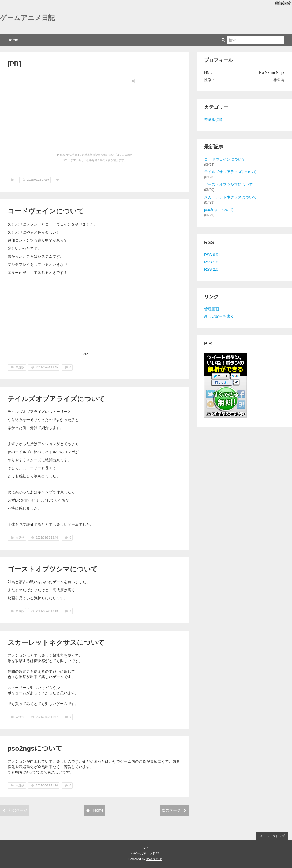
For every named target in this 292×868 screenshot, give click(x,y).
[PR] (14, 64)
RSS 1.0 (211, 262)
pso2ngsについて (35, 748)
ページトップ (272, 836)
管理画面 (212, 309)
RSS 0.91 (212, 255)
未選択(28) (213, 119)
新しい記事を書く (219, 316)
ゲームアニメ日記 (27, 18)
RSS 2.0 (211, 269)
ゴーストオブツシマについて (53, 569)
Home (13, 40)
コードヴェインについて (46, 211)
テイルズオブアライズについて (56, 399)
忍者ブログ (154, 859)
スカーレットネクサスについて (56, 643)
